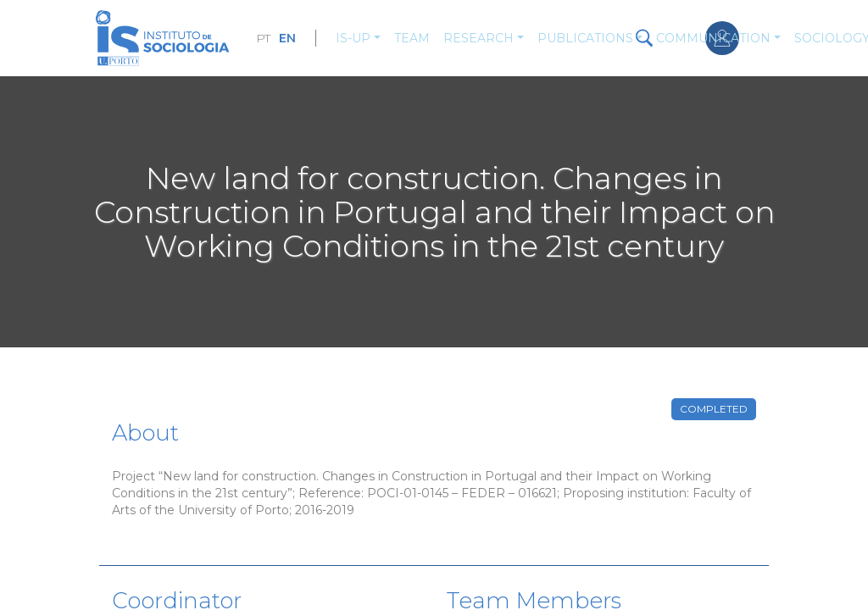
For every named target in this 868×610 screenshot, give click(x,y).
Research (479, 38)
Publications (585, 38)
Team (412, 38)
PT (263, 38)
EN (287, 38)
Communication (713, 38)
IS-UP (353, 38)
